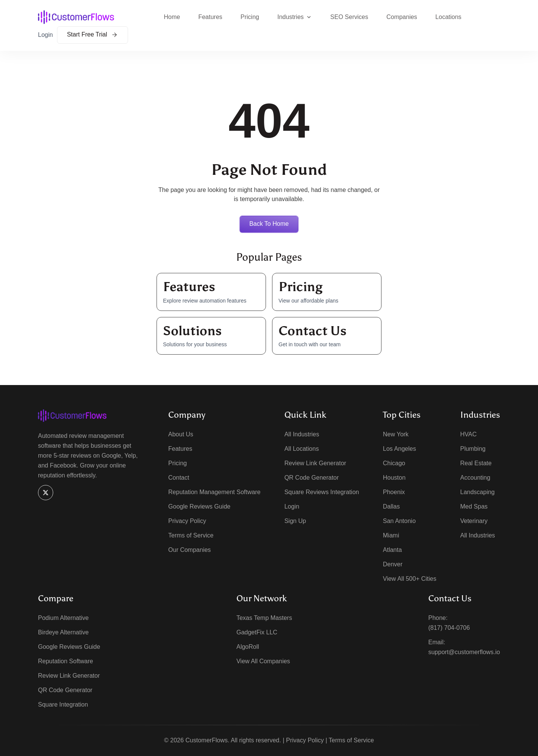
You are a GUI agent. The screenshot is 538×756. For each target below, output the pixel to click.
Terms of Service (191, 535)
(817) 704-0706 (449, 628)
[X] (46, 493)
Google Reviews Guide (199, 506)
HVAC (468, 434)
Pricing (250, 17)
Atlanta (392, 550)
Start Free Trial (93, 34)
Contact (179, 478)
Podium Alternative (63, 618)
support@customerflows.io (464, 652)
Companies (402, 17)
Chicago (394, 463)
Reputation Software (66, 661)
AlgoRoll (248, 647)
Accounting (475, 478)
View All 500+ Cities (410, 579)
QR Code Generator (311, 478)
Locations (449, 17)
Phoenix (394, 492)
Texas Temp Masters (264, 618)
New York (396, 434)
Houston (394, 478)
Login (45, 35)
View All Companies (263, 661)
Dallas (391, 506)
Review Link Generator (315, 463)
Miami (391, 535)
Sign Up (295, 521)
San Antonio (399, 521)
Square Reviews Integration (322, 492)
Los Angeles (400, 449)
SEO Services (349, 17)
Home (172, 17)
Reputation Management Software (214, 492)
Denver (393, 564)
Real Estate (476, 463)
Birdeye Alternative (63, 632)
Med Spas (474, 506)
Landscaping (477, 492)
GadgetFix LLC (257, 632)
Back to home (269, 224)
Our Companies (190, 550)
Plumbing (473, 449)
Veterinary (474, 521)
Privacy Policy (187, 521)
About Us (181, 434)
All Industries (302, 434)
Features (210, 17)
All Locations (301, 449)
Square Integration (63, 704)
